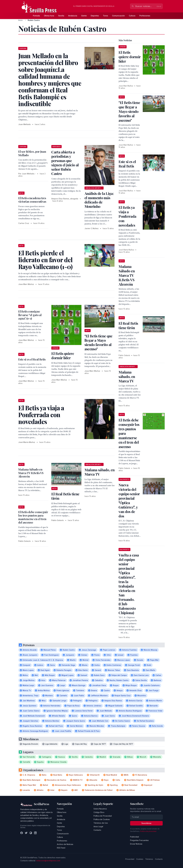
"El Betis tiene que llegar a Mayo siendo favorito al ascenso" (98, 342)
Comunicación (118, 16)
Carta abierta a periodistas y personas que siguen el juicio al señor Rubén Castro (65, 163)
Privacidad (130, 859)
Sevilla (61, 16)
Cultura (132, 16)
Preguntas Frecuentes (139, 840)
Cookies (140, 859)
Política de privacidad (148, 831)
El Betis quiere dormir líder (63, 356)
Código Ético (99, 812)
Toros (105, 16)
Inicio (20, 20)
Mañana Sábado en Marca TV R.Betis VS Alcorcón (31, 473)
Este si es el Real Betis (32, 359)
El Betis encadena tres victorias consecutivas (32, 200)
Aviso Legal (98, 826)
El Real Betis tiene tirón (65, 496)
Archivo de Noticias (65, 844)
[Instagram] (31, 833)
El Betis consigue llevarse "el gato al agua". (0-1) (30, 315)
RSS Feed (61, 848)
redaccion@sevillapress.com (48, 861)
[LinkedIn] (35, 833)
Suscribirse (146, 823)
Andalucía (73, 16)
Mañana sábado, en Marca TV (100, 472)
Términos (149, 859)
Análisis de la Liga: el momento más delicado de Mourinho (99, 200)
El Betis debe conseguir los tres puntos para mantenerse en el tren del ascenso (33, 517)
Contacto (97, 830)
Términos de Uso (101, 823)
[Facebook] (22, 833)
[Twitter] (26, 833)
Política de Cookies (102, 819)
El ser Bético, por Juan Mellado (32, 153)
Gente (84, 16)
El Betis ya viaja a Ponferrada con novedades (127, 216)
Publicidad (135, 837)
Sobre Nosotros (100, 809)
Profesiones (145, 16)
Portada (36, 16)
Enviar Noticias (136, 844)
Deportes (95, 16)
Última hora (49, 16)
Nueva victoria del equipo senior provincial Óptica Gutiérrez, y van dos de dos (129, 500)
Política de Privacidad (103, 816)
